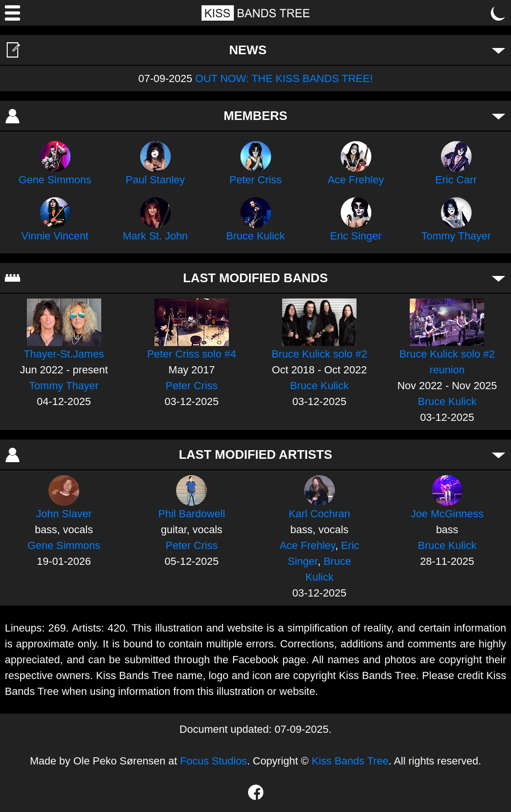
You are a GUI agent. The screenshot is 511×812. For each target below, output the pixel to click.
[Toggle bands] (499, 278)
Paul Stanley (155, 180)
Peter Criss (255, 180)
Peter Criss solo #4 (191, 354)
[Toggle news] (499, 50)
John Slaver (64, 514)
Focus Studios (213, 761)
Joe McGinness (447, 514)
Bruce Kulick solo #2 (319, 354)
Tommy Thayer (456, 236)
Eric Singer (356, 236)
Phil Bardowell (192, 514)
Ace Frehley (356, 180)
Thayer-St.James (64, 354)
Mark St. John (155, 236)
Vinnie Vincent (55, 236)
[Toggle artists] (499, 454)
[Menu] (12, 13)
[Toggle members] (499, 116)
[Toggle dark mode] (499, 13)
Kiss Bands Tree (350, 761)
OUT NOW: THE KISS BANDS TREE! (284, 78)
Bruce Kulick (255, 236)
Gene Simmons (55, 180)
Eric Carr (456, 180)
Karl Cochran (319, 514)
